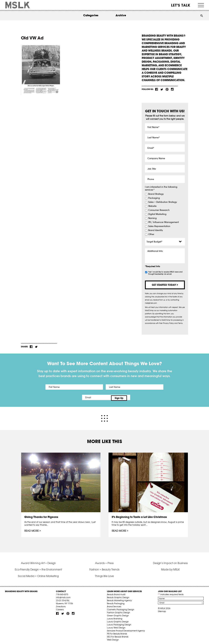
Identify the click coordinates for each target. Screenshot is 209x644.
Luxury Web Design (116, 626)
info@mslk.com (63, 596)
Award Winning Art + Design (38, 561)
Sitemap (162, 610)
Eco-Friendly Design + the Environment (38, 568)
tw (162, 89)
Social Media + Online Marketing (38, 574)
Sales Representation (159, 226)
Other (151, 234)
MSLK (18, 5)
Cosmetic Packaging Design (121, 608)
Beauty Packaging (116, 602)
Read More (32, 530)
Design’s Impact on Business (170, 561)
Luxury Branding (115, 617)
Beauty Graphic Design (118, 596)
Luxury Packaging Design (119, 623)
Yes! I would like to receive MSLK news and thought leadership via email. (165, 273)
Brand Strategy (156, 194)
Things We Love (104, 574)
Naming (152, 218)
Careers (60, 608)
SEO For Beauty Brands (118, 635)
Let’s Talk (181, 5)
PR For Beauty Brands (117, 632)
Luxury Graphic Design (118, 620)
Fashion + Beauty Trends (104, 568)
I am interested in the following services (161, 188)
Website (152, 206)
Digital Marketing (157, 214)
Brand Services (114, 605)
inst (172, 89)
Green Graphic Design (118, 614)
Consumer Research (159, 210)
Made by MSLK (170, 568)
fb (157, 89)
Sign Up (133, 397)
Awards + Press (104, 561)
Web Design (113, 638)
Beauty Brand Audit (116, 593)
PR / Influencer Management (164, 222)
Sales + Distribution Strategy (163, 202)
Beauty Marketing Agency (119, 599)
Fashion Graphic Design (119, 611)
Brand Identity (156, 230)
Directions (61, 605)
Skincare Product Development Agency (126, 629)
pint (167, 89)
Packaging (154, 198)
